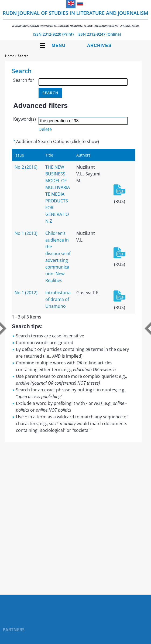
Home (10, 56)
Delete (45, 129)
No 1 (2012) (26, 293)
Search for (24, 80)
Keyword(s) (25, 119)
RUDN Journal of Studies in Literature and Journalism (75, 19)
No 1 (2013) (26, 233)
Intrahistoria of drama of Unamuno (58, 299)
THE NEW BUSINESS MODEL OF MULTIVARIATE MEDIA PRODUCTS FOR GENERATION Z (58, 194)
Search (23, 56)
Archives (99, 45)
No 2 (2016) (26, 167)
